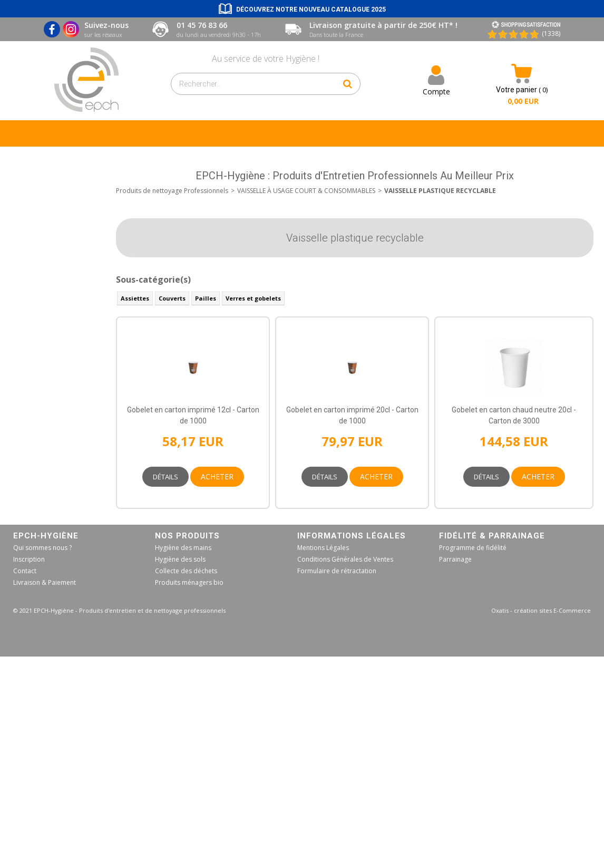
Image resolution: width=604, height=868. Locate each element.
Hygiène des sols (180, 559)
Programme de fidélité (473, 548)
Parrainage (455, 559)
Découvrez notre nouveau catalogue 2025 (311, 9)
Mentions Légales (323, 548)
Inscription (29, 559)
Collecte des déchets (186, 571)
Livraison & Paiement (45, 582)
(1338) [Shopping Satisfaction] (551, 33)
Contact (25, 571)
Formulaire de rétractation (337, 571)
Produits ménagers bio (189, 582)
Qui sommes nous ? (42, 548)
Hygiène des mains (183, 548)
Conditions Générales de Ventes (345, 559)
